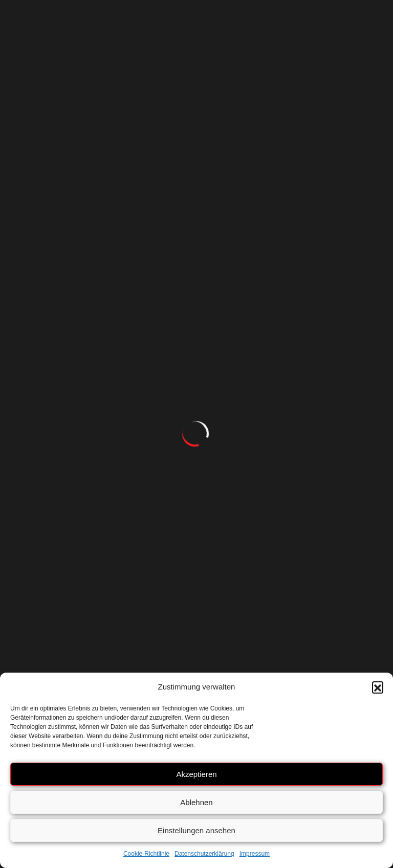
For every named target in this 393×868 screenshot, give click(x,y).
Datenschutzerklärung (204, 854)
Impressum (255, 854)
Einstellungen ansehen (196, 830)
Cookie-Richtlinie (146, 854)
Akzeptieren (196, 774)
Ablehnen (196, 802)
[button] (378, 687)
